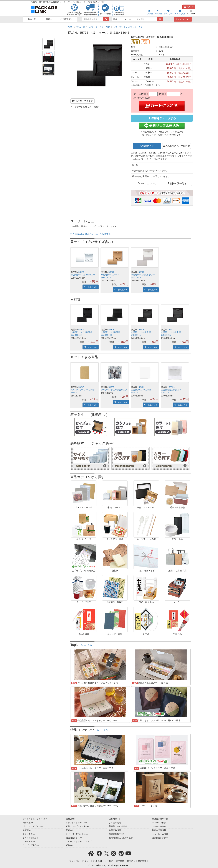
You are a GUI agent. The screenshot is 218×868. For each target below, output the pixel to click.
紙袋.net (69, 845)
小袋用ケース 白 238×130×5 (83, 275)
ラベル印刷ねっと (31, 838)
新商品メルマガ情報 (118, 826)
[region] (131, 27)
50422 (141, 387)
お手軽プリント (68, 19)
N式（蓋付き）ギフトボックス (128, 27)
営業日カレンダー (160, 838)
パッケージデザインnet (33, 826)
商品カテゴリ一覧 (160, 819)
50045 (81, 387)
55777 (172, 330)
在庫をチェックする (162, 118)
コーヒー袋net (29, 842)
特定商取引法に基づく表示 (121, 838)
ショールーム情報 (160, 834)
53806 (111, 330)
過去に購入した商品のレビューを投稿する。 (92, 234)
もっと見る (86, 645)
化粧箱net (27, 830)
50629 (172, 387)
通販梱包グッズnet (74, 838)
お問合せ (131, 861)
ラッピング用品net (31, 845)
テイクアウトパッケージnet (35, 819)
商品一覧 (32, 19)
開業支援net (28, 823)
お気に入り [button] (148, 146)
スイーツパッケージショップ (79, 842)
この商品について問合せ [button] (178, 146)
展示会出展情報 (159, 830)
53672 (111, 272)
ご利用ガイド (115, 819)
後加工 (50, 19)
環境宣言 (120, 861)
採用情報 (142, 861)
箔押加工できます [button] (83, 101)
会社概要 (109, 861)
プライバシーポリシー (80, 861)
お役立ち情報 (115, 830)
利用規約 (97, 861)
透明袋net (70, 819)
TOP (70, 27)
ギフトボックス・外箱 (100, 27)
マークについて (148, 183)
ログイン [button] (189, 7)
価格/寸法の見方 (178, 183)
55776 (141, 330)
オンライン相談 (159, 823)
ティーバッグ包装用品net (77, 834)
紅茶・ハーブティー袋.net (77, 826)
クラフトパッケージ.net (76, 823)
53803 (81, 330)
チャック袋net (29, 834)
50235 (111, 387)
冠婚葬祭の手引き (117, 834)
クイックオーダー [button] (183, 19)
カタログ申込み (159, 826)
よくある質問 (115, 823)
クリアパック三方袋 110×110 (114, 390)
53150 (81, 272)
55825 (141, 272)
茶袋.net (69, 830)
